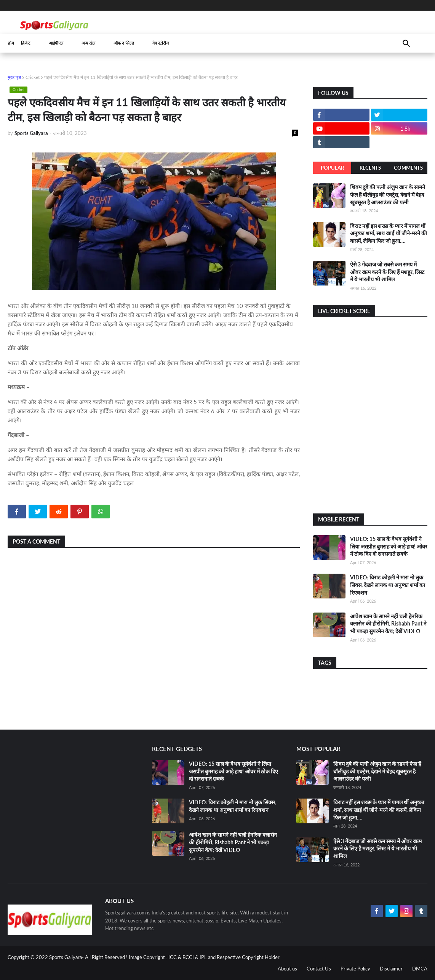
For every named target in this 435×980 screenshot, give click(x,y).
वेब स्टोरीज (161, 43)
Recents (370, 168)
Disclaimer (391, 969)
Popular (332, 168)
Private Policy (355, 969)
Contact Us (319, 969)
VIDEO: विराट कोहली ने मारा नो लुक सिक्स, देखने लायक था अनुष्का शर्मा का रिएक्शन (388, 585)
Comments (408, 168)
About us (287, 969)
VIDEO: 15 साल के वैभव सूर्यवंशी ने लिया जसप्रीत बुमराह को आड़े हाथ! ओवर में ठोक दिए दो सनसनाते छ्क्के (389, 546)
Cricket (33, 77)
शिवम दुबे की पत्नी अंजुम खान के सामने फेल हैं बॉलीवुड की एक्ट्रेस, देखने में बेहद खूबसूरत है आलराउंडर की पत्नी (388, 194)
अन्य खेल (88, 43)
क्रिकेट (26, 43)
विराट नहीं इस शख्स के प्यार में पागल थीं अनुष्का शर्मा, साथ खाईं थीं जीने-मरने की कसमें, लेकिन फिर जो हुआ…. (389, 233)
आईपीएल (56, 43)
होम (11, 43)
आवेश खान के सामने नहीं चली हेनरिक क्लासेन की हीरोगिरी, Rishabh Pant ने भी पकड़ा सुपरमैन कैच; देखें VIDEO (388, 624)
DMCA (420, 969)
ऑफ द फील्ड (124, 43)
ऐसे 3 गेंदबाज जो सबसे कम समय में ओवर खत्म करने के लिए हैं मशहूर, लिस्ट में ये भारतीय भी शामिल (387, 272)
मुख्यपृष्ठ (14, 77)
